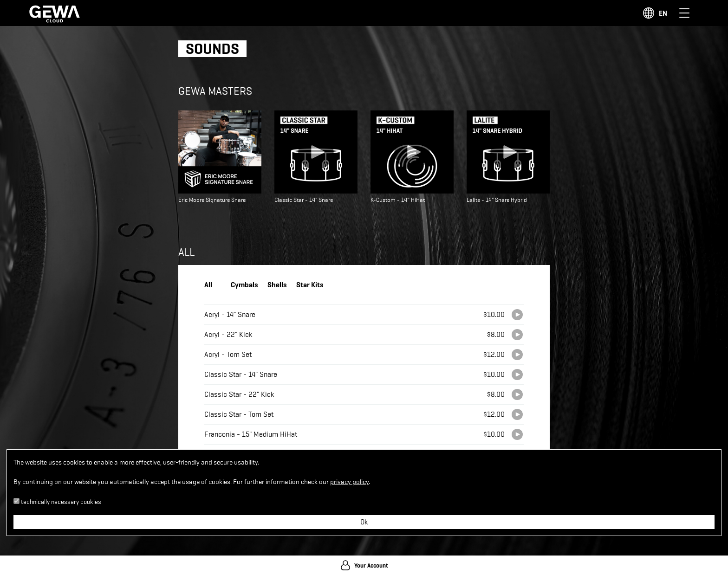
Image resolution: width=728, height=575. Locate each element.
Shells (277, 284)
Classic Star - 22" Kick (239, 394)
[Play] (517, 315)
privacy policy (349, 482)
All (208, 284)
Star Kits (310, 284)
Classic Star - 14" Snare (241, 375)
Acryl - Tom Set (228, 355)
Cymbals (244, 284)
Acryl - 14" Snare (230, 315)
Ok (364, 522)
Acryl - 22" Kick (228, 335)
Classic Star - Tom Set (239, 414)
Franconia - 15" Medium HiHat (251, 434)
